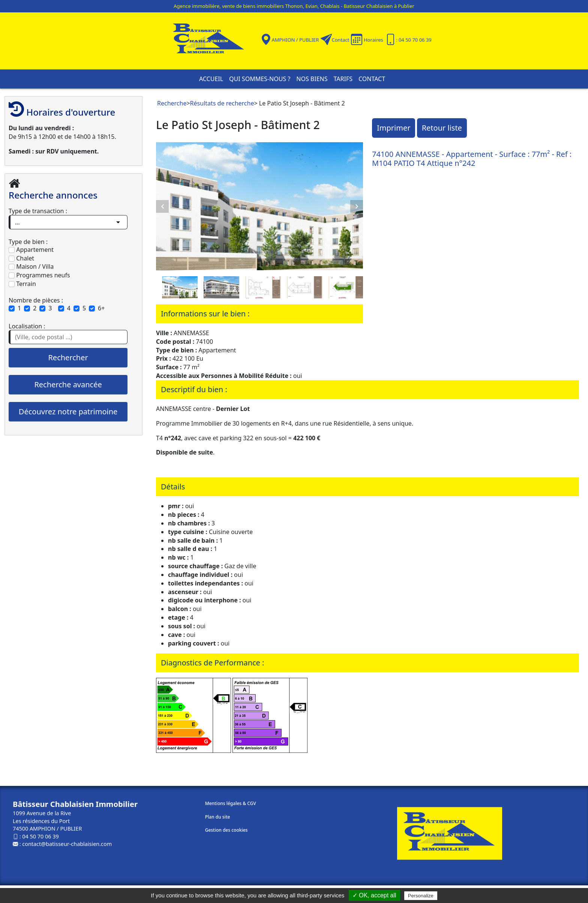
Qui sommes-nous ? (260, 79)
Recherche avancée (68, 385)
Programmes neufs (39, 275)
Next (357, 206)
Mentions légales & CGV (231, 803)
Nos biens (312, 79)
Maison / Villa (31, 266)
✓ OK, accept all (374, 895)
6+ (101, 308)
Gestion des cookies (226, 830)
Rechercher (68, 357)
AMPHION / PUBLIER (295, 40)
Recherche (172, 103)
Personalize (421, 896)
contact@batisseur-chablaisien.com (67, 844)
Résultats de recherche (222, 103)
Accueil (211, 79)
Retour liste (442, 128)
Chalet (21, 258)
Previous (162, 206)
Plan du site (218, 817)
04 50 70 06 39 (40, 836)
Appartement (31, 250)
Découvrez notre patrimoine (68, 412)
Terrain (22, 284)
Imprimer (394, 128)
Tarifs (343, 79)
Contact (341, 40)
